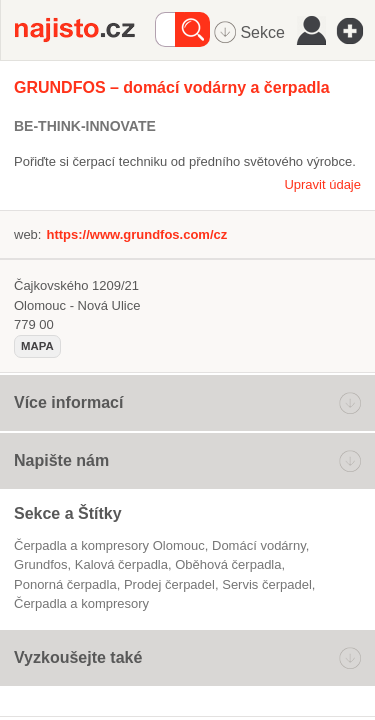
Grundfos (41, 564)
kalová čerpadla (121, 564)
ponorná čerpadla (65, 584)
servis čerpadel (267, 584)
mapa (37, 346)
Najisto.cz (85, 30)
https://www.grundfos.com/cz (136, 234)
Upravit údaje (322, 184)
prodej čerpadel (169, 584)
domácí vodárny (259, 545)
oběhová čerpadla (228, 564)
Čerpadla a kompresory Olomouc (109, 545)
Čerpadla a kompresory (81, 603)
